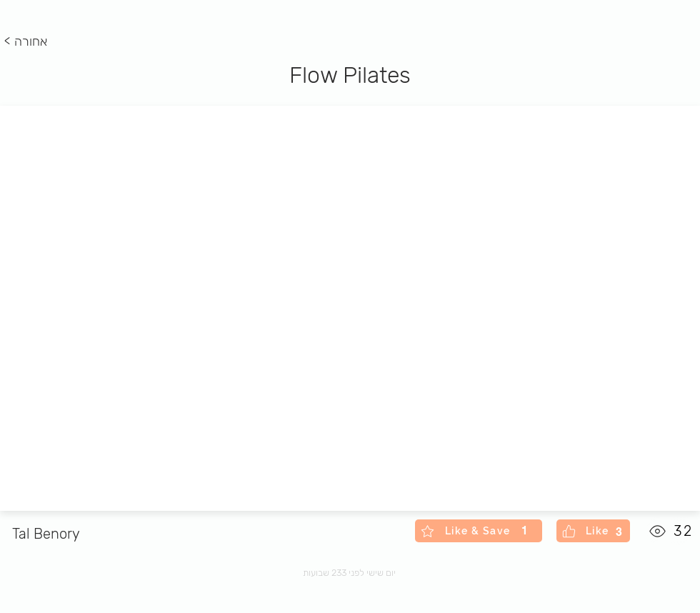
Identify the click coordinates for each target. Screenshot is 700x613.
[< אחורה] (28, 42)
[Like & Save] (479, 531)
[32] (671, 531)
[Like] (593, 531)
